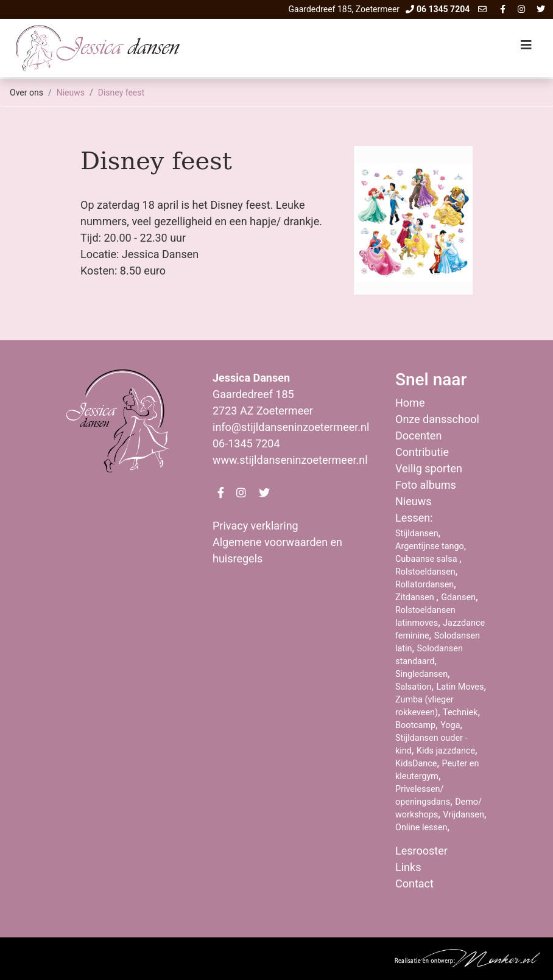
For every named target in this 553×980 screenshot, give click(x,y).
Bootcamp (415, 725)
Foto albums (426, 485)
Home (410, 403)
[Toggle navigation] (526, 48)
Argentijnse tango (430, 546)
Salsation (414, 687)
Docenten (418, 436)
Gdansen (458, 597)
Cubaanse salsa (427, 559)
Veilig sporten (429, 468)
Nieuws (71, 93)
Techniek (460, 712)
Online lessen (421, 828)
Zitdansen (416, 597)
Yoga (450, 725)
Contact (414, 884)
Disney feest (121, 93)
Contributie (422, 452)
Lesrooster (421, 851)
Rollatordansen (424, 585)
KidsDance (416, 764)
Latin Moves (460, 687)
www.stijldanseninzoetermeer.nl (290, 460)
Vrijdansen (463, 815)
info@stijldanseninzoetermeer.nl (291, 427)
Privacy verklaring (255, 526)
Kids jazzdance (446, 751)
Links (408, 867)
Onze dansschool (437, 419)
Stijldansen (417, 534)
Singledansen (421, 674)
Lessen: (414, 518)
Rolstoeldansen (425, 572)
